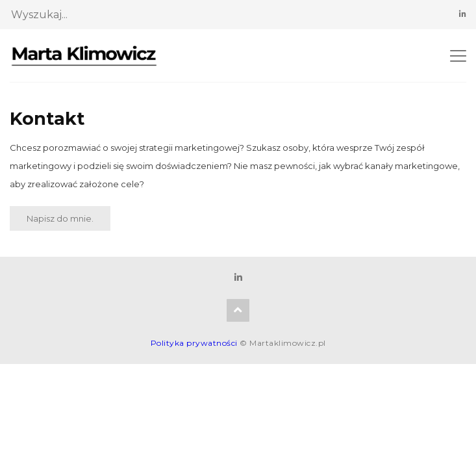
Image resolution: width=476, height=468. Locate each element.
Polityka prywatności (194, 343)
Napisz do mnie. (60, 218)
